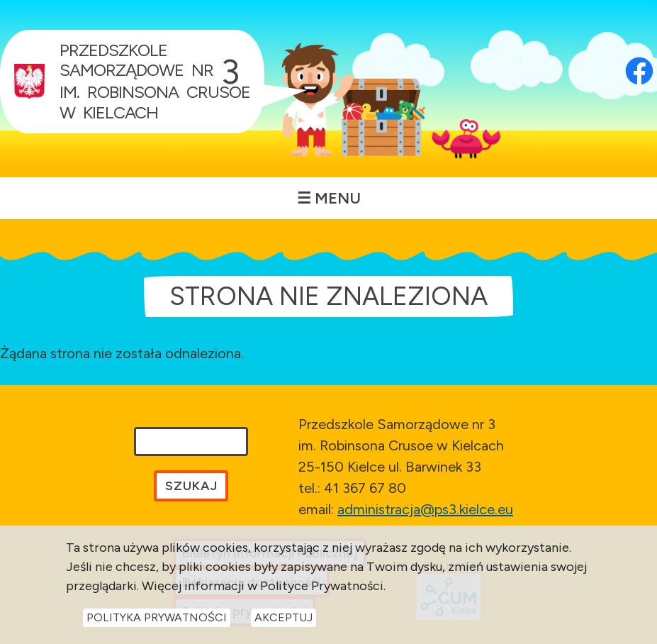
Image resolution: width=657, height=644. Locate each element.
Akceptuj (283, 618)
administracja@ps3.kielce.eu (425, 509)
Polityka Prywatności (157, 618)
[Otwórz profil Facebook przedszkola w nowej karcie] (639, 53)
